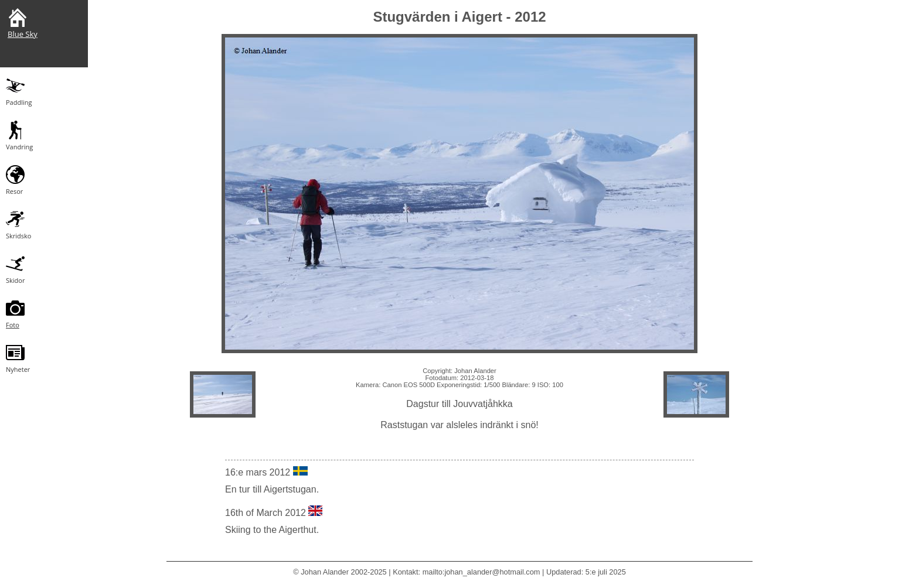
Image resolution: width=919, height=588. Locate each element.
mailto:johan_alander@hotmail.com (481, 572)
